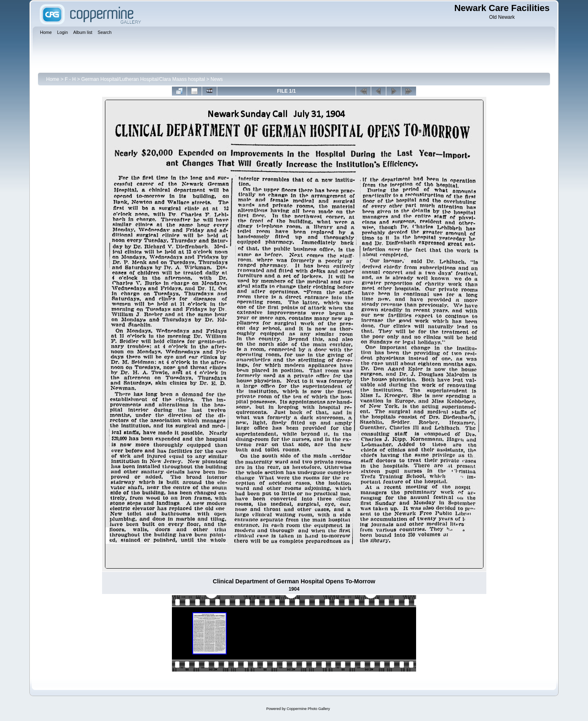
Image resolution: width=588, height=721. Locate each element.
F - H (70, 79)
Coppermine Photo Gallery (308, 709)
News (217, 79)
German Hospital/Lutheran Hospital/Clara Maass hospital (143, 79)
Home (53, 79)
